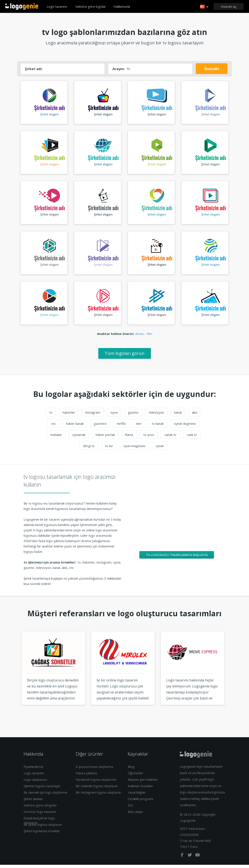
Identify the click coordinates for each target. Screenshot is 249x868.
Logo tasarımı (57, 6)
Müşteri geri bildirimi (143, 783)
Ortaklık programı (140, 802)
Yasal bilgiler (137, 796)
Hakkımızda (122, 6)
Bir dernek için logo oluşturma (45, 796)
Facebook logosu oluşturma (96, 783)
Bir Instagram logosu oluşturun (98, 796)
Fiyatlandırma (33, 770)
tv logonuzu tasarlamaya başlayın (177, 558)
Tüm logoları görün (125, 356)
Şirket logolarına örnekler (42, 834)
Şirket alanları (33, 802)
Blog (131, 770)
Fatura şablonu (87, 776)
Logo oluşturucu (35, 783)
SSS (130, 808)
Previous (14, 680)
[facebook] (182, 859)
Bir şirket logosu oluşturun (43, 828)
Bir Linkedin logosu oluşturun (97, 789)
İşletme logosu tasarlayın (42, 789)
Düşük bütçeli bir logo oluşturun (39, 824)
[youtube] (197, 859)
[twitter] (190, 859)
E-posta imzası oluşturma (94, 770)
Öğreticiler (135, 776)
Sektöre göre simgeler (40, 808)
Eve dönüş (22, 6)
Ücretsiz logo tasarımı (40, 815)
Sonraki (212, 69)
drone (139, 337)
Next (235, 680)
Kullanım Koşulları (140, 789)
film (150, 337)
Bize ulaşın (135, 815)
